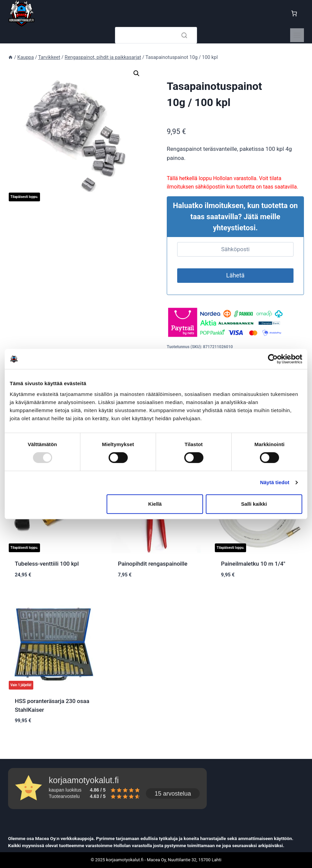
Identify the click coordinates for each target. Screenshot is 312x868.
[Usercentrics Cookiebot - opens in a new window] (273, 359)
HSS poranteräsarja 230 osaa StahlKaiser (52, 705)
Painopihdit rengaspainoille (153, 564)
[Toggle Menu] (297, 35)
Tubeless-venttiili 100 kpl (47, 564)
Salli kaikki (254, 504)
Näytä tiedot (275, 482)
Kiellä (155, 504)
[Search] (156, 35)
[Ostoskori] (296, 13)
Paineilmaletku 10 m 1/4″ (253, 564)
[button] (136, 73)
